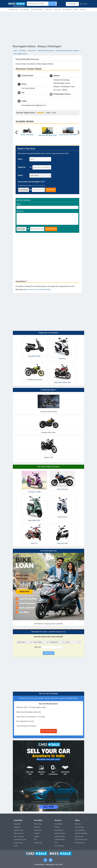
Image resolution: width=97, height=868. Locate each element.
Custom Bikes (38, 843)
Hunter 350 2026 (27, 135)
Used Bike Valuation (37, 10)
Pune (22, 830)
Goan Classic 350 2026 (68, 135)
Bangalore (17, 824)
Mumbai (16, 830)
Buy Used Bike (25, 10)
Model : (21, 175)
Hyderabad (17, 827)
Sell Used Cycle (59, 846)
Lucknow (21, 837)
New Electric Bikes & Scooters (49, 467)
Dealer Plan (49, 10)
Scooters (37, 833)
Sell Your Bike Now (49, 731)
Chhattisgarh (72, 4)
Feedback (84, 833)
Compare (83, 10)
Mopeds (37, 837)
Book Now (51, 190)
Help (76, 830)
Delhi (15, 837)
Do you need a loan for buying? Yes (31, 182)
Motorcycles (38, 830)
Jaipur (24, 840)
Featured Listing (59, 837)
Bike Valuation (59, 830)
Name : (21, 159)
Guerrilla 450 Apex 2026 (48, 135)
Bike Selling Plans (60, 833)
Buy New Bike (67, 10)
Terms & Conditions (40, 186)
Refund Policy (79, 837)
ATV (35, 840)
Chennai (16, 833)
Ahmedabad (17, 840)
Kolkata (16, 843)
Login (84, 4)
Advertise (82, 830)
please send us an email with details (37, 290)
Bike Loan (58, 10)
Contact (77, 833)
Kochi (22, 833)
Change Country (80, 843)
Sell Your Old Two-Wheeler (48, 694)
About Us (78, 824)
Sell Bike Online (13, 10)
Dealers (76, 10)
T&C (76, 840)
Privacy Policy (83, 840)
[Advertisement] (48, 28)
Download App (79, 827)
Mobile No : (22, 167)
